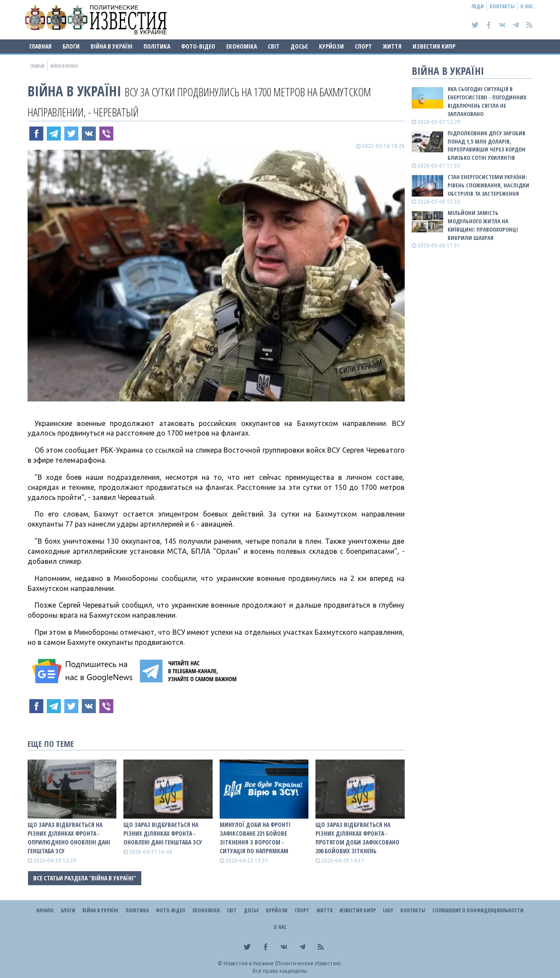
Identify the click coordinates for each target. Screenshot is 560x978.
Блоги (71, 46)
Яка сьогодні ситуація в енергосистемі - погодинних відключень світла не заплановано (487, 101)
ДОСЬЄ (299, 46)
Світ (274, 46)
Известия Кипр (434, 46)
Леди (478, 6)
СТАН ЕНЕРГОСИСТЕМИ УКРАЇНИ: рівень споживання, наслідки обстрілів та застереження (488, 185)
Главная (40, 46)
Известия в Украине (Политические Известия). (283, 963)
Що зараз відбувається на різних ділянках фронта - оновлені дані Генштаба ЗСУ (163, 833)
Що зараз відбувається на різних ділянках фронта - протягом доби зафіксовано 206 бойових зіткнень (357, 838)
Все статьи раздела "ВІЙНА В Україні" (85, 878)
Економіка (241, 46)
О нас (527, 6)
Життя (392, 46)
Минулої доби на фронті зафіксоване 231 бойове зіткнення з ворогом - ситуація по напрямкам (255, 838)
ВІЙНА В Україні (112, 46)
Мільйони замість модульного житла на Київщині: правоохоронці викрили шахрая (483, 225)
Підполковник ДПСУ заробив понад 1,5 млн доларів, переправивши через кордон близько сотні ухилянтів (486, 146)
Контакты (502, 6)
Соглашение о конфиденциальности (478, 910)
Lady (388, 910)
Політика (157, 46)
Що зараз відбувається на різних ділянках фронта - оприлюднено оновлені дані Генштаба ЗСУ (69, 838)
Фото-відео (198, 46)
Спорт (363, 46)
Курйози (331, 46)
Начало (45, 910)
